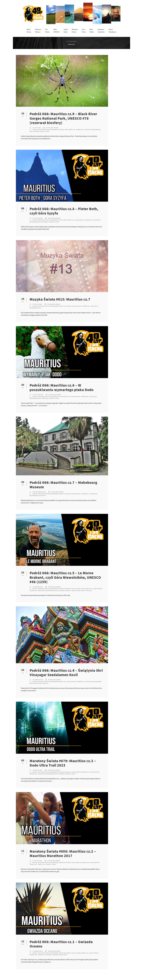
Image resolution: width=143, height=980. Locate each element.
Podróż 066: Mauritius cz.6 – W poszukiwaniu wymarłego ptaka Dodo (62, 387)
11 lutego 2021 (37, 861)
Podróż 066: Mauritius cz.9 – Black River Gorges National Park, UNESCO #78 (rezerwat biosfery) (63, 118)
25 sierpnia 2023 (38, 587)
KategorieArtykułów (101, 31)
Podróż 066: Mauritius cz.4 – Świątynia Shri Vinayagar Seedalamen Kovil (66, 673)
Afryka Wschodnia (65, 589)
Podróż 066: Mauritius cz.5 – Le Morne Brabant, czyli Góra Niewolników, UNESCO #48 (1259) (65, 577)
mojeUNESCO (57, 31)
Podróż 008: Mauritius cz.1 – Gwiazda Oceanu (61, 944)
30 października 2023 (39, 492)
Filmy (61, 220)
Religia (35, 683)
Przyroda (36, 131)
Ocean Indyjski (79, 220)
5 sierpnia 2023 (37, 770)
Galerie (61, 130)
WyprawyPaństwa (38, 31)
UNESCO (42, 131)
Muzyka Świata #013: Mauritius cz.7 (60, 299)
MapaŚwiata (29, 31)
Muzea (68, 494)
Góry (66, 130)
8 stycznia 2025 (38, 218)
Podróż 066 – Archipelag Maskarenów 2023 (43, 591)
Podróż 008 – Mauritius (37, 864)
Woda (79, 591)
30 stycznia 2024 (38, 395)
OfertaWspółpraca (112, 31)
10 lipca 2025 (37, 128)
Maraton (79, 772)
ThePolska (47, 31)
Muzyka (69, 306)
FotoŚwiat (84, 31)
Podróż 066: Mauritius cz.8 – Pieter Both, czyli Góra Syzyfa (64, 211)
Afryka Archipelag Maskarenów (48, 130)
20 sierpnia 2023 (38, 680)
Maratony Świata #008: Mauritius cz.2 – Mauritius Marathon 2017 (63, 854)
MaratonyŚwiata (75, 31)
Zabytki (46, 683)
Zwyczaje (89, 591)
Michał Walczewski (52, 128)
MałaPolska (92, 31)
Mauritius (72, 130)
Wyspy (48, 131)
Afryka (35, 130)
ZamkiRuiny (66, 31)
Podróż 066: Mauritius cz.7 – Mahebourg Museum (63, 485)
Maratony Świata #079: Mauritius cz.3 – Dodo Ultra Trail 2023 (63, 763)
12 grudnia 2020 (38, 951)
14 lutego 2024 (37, 304)
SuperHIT (52, 222)
